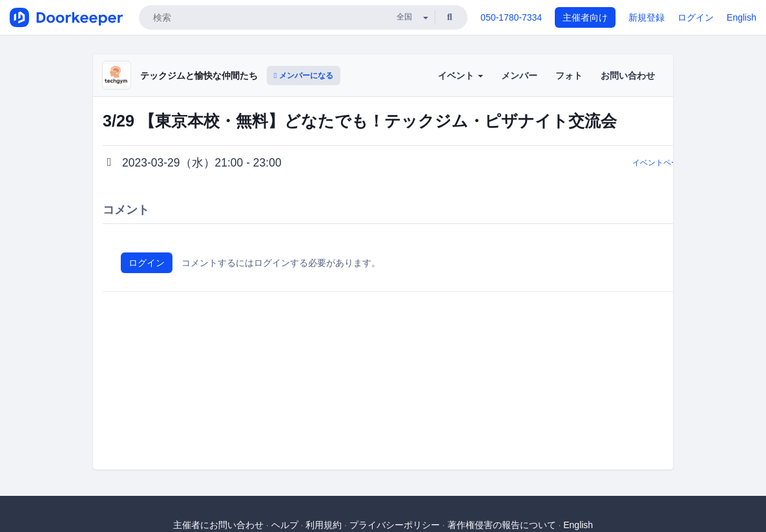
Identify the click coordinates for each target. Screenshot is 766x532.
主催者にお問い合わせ (218, 525)
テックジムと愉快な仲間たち (199, 76)
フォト (569, 76)
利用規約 (324, 525)
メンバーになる (304, 76)
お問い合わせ (628, 76)
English (741, 17)
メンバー (519, 76)
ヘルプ (285, 525)
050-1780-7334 (511, 17)
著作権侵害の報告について (502, 525)
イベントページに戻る (671, 163)
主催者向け (585, 17)
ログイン (696, 17)
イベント (461, 76)
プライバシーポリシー (395, 525)
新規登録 (647, 17)
